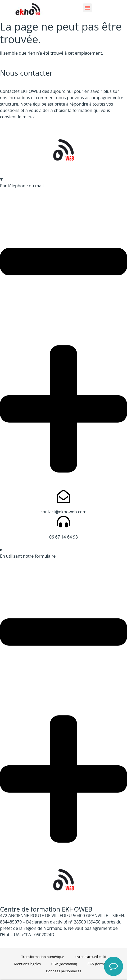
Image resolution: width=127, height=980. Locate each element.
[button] (87, 8)
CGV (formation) (100, 964)
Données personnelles (63, 971)
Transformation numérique (43, 957)
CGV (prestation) (64, 964)
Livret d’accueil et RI (90, 957)
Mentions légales (28, 964)
